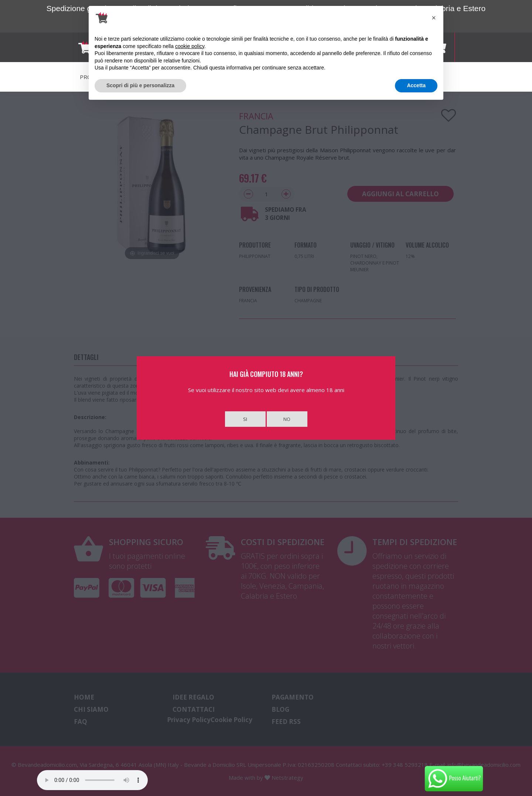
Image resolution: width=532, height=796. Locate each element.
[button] (434, 18)
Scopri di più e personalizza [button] (140, 85)
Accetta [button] (416, 85)
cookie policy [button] (190, 46)
